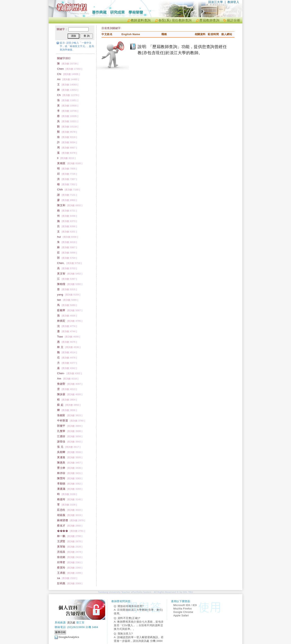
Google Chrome (183, 612)
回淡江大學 (216, 2)
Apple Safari (181, 615)
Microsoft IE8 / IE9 (185, 605)
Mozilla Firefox (183, 609)
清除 (73, 36)
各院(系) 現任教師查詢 (175, 20)
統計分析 (234, 20)
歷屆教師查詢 (209, 20)
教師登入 (233, 2)
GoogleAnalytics (69, 637)
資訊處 (71, 622)
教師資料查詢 (141, 20)
